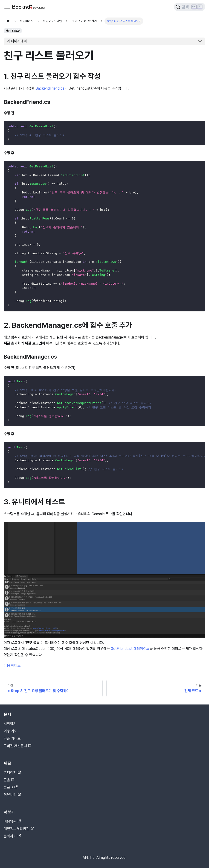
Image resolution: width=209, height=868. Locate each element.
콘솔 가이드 (12, 738)
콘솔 (9, 780)
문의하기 (12, 836)
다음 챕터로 (12, 665)
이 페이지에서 (17, 41)
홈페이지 (12, 773)
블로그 (11, 787)
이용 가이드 (12, 731)
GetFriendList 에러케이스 (130, 649)
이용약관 (12, 821)
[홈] (8, 21)
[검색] (190, 7)
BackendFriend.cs (50, 88)
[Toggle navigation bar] (7, 7)
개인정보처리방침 (19, 829)
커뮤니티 (12, 795)
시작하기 (10, 724)
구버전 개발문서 (17, 746)
